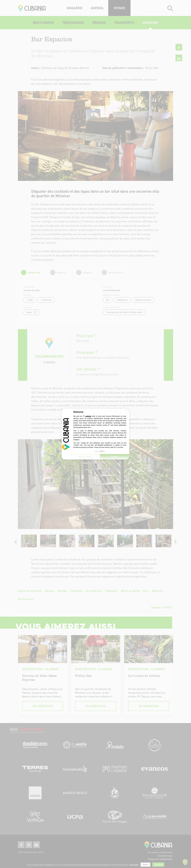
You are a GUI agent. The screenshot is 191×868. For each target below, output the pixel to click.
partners (88, 416)
